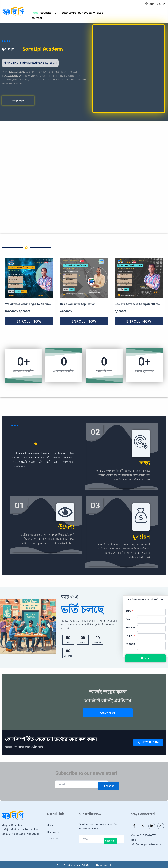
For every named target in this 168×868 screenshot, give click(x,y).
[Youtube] (161, 826)
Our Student (86, 13)
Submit (145, 658)
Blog (100, 13)
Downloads (69, 13)
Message (130, 644)
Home (35, 13)
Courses (50, 13)
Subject (130, 636)
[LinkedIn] (152, 826)
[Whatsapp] (143, 826)
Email (129, 619)
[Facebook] (134, 826)
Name (129, 611)
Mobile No (131, 627)
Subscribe (108, 786)
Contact (37, 18)
